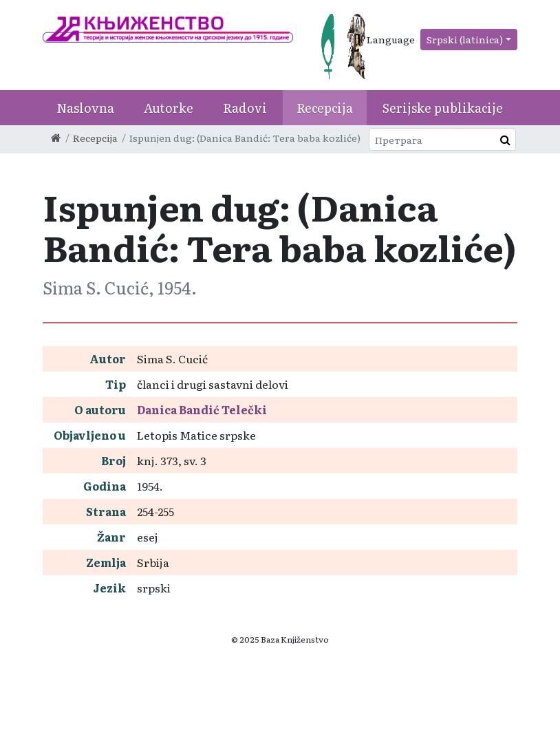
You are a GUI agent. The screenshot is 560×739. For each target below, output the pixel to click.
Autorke (169, 108)
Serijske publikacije (443, 108)
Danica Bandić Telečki (202, 409)
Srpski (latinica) (465, 39)
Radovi (245, 108)
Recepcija (325, 108)
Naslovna (85, 108)
